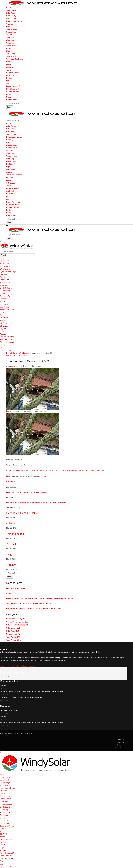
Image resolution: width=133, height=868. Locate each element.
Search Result (12, 32)
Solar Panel (11, 13)
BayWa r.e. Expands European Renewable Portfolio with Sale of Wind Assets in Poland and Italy (40, 598)
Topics (9, 70)
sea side (58, 471)
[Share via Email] (44, 411)
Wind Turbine (11, 18)
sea (54, 471)
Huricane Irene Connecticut (27, 471)
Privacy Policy (119, 748)
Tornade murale (16, 534)
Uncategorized (13, 634)
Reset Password (13, 89)
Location (10, 62)
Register (10, 78)
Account (9, 84)
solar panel (65, 471)
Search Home (12, 29)
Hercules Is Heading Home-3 (23, 513)
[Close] (0, 242)
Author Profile (11, 46)
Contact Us (120, 742)
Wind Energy (11, 16)
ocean (50, 471)
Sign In (9, 51)
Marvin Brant (16, 366)
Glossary (10, 24)
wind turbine (101, 471)
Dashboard (10, 48)
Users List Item (12, 100)
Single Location (12, 40)
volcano (91, 471)
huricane (14, 471)
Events (9, 27)
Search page (11, 56)
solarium (72, 471)
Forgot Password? (13, 86)
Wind (9, 555)
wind (95, 471)
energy (9, 471)
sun (76, 471)
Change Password (13, 92)
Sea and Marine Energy (17, 622)
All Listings (10, 35)
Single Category (12, 38)
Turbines (11, 565)
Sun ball (11, 544)
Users (9, 97)
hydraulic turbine (42, 471)
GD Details (10, 75)
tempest (80, 471)
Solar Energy (11, 10)
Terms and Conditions (15, 59)
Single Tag (10, 43)
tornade (85, 471)
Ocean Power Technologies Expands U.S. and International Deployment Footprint (35, 608)
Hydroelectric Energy (14, 21)
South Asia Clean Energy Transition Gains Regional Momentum (29, 603)
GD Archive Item (12, 73)
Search (10, 107)
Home (9, 8)
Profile (9, 94)
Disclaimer (120, 745)
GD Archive (11, 67)
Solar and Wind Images (20, 353)
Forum (9, 64)
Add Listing (11, 54)
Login (8, 81)
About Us (121, 739)
